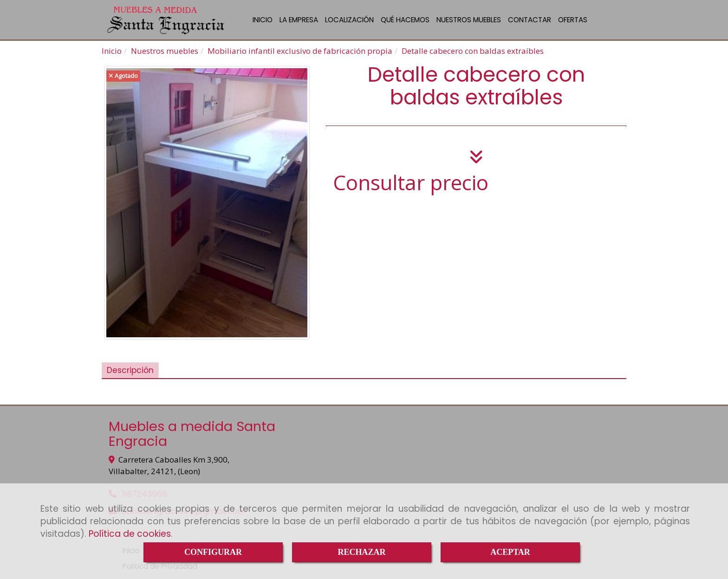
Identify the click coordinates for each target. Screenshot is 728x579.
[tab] (130, 371)
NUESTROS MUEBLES (469, 20)
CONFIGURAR (213, 552)
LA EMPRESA (299, 20)
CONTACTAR (530, 20)
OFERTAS (573, 20)
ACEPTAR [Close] (510, 552)
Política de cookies (130, 534)
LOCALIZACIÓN (349, 20)
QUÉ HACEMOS (405, 20)
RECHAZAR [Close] (361, 552)
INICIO (263, 20)
